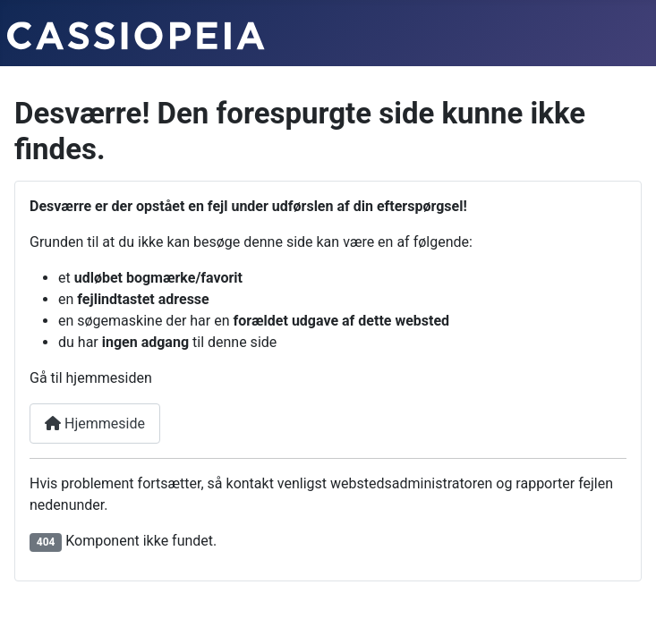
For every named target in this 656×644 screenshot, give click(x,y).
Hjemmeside (95, 424)
